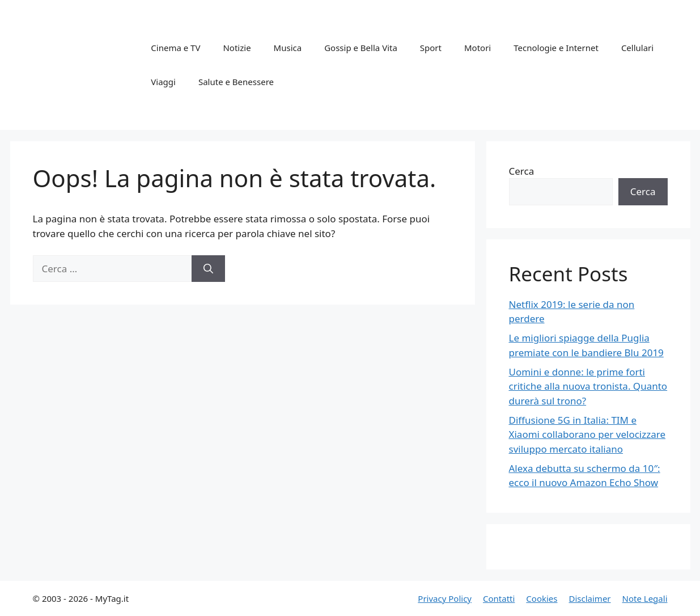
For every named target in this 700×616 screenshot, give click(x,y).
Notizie (237, 48)
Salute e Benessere (236, 82)
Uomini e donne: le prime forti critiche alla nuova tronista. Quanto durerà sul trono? (588, 386)
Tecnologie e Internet (556, 48)
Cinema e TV (175, 48)
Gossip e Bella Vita (361, 48)
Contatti (499, 598)
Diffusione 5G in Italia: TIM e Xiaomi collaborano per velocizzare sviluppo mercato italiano (587, 434)
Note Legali (645, 598)
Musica (288, 48)
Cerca (522, 171)
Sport (431, 48)
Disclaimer (590, 598)
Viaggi (163, 82)
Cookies (542, 598)
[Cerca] (208, 269)
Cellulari (637, 48)
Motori (478, 48)
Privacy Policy (445, 598)
